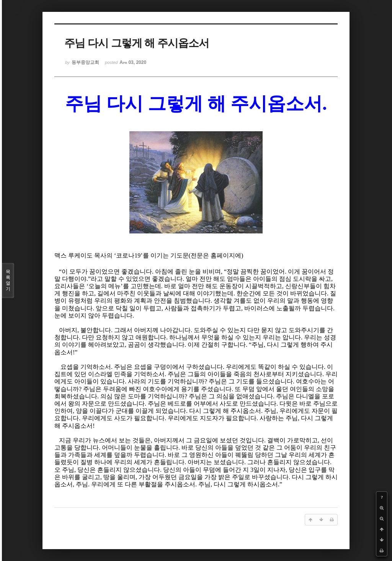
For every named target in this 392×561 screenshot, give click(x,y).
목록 (8, 280)
